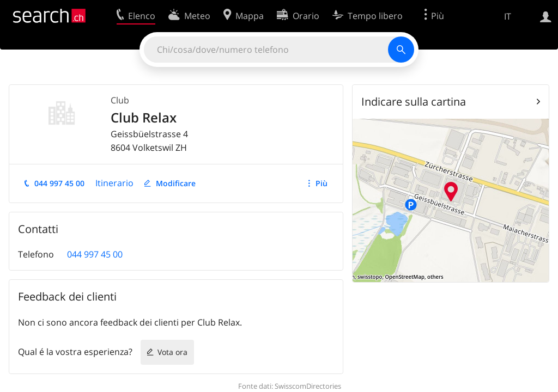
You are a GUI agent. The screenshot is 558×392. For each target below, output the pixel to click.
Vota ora (172, 352)
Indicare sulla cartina (414, 102)
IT (508, 16)
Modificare (176, 183)
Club (120, 100)
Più (322, 183)
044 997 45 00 (59, 183)
